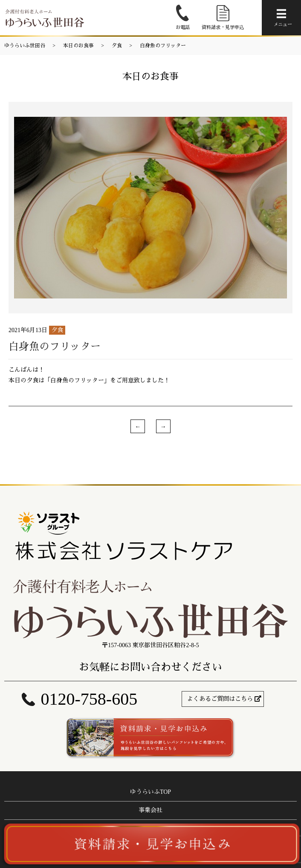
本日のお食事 (78, 46)
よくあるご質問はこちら (220, 699)
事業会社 (150, 810)
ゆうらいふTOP (150, 792)
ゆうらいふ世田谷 (25, 46)
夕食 (117, 46)
